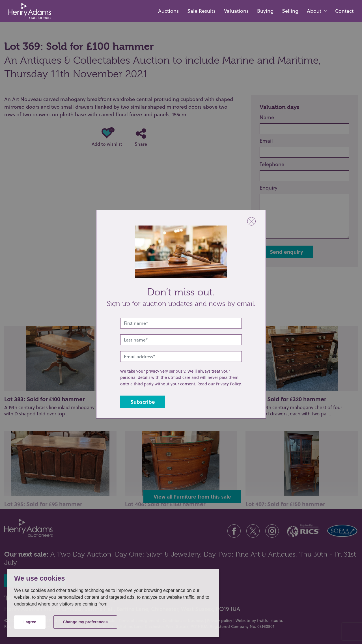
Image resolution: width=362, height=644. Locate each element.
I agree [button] (30, 622)
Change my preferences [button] (85, 622)
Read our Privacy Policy (219, 384)
